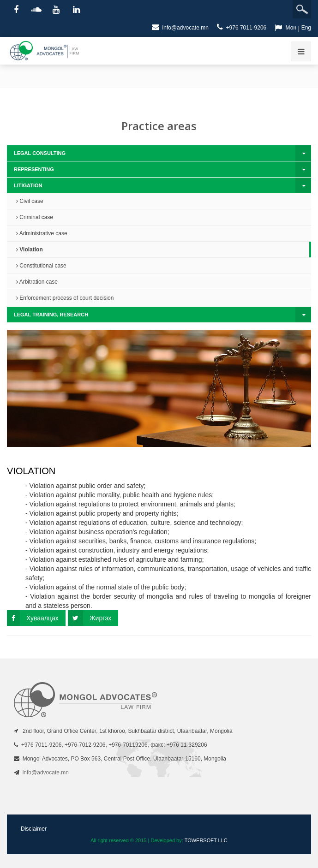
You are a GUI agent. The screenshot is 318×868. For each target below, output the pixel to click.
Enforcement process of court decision (65, 298)
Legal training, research (51, 315)
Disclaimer (34, 829)
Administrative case (42, 233)
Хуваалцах (33, 618)
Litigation (28, 185)
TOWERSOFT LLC (206, 840)
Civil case (30, 201)
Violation (30, 250)
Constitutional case (41, 266)
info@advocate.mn (180, 27)
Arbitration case (37, 282)
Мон (291, 28)
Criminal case (35, 217)
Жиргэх (90, 618)
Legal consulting (40, 153)
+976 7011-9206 (242, 27)
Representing (34, 169)
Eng (306, 28)
